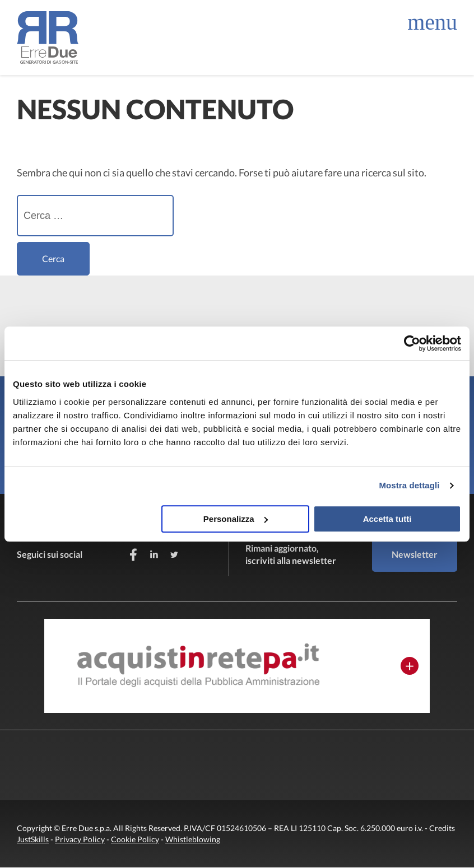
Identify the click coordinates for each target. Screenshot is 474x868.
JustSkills (33, 840)
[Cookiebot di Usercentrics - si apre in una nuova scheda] (412, 343)
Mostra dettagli (409, 485)
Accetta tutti (387, 519)
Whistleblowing (193, 840)
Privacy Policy (80, 840)
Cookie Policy (135, 840)
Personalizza (236, 519)
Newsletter (415, 554)
